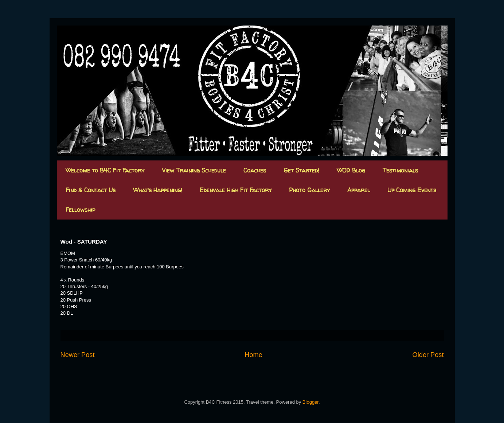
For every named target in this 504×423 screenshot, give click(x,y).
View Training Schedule (194, 170)
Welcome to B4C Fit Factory (105, 170)
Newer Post (78, 355)
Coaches (255, 170)
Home (253, 355)
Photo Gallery (309, 190)
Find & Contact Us (91, 190)
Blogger (310, 402)
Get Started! (301, 170)
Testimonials (400, 170)
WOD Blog (351, 170)
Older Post (428, 355)
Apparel (359, 190)
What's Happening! (158, 190)
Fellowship (80, 210)
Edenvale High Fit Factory (236, 190)
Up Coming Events (412, 190)
